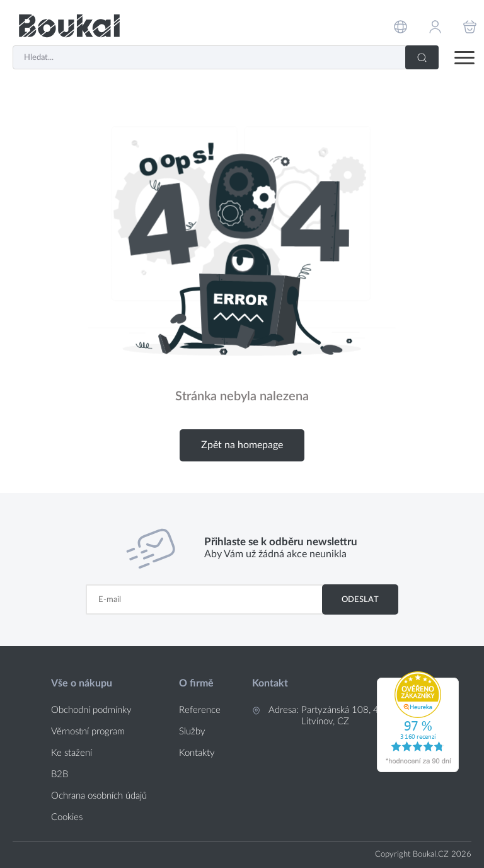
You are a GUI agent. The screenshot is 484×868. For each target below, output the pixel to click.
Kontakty (197, 753)
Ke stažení (72, 753)
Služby (192, 732)
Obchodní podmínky (91, 710)
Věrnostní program (88, 732)
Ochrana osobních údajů (99, 796)
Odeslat (360, 599)
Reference (200, 710)
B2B (60, 774)
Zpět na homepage (242, 445)
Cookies (67, 817)
